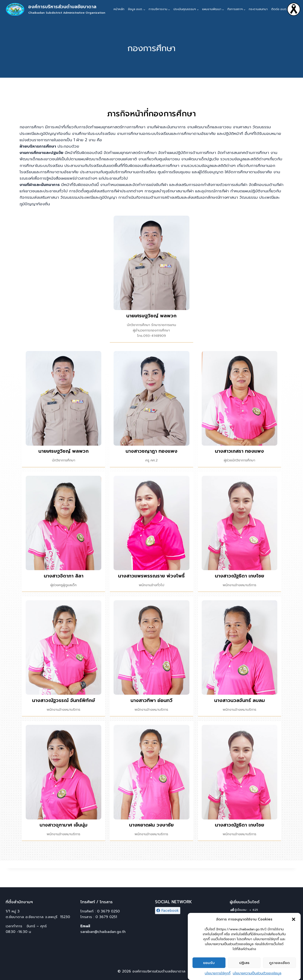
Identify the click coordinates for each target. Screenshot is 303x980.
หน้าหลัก (119, 9)
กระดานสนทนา (258, 9)
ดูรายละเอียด (279, 968)
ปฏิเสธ (244, 968)
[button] (294, 924)
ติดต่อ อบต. (279, 9)
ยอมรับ (209, 968)
